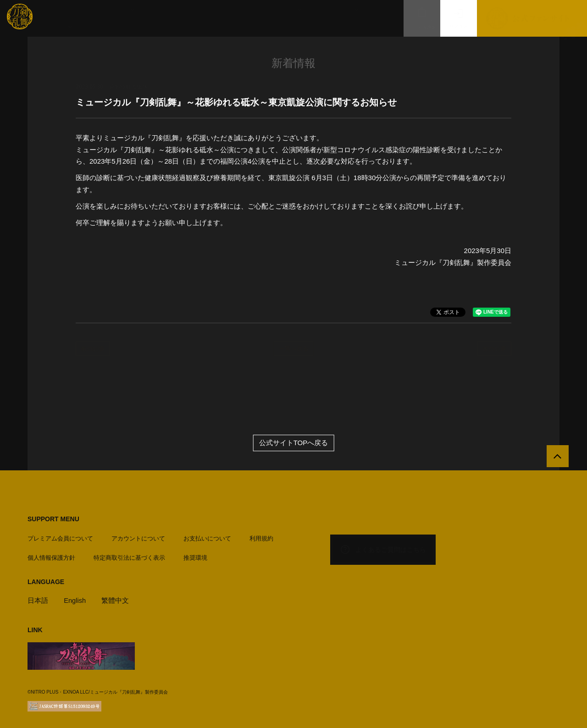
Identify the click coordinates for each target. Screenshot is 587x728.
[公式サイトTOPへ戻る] (556, 458)
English (75, 599)
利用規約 (261, 537)
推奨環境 (195, 556)
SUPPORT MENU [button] (53, 519)
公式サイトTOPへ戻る (294, 444)
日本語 (38, 599)
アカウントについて (138, 537)
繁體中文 (116, 599)
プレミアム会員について (60, 537)
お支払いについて (207, 537)
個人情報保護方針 (51, 556)
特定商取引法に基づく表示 (129, 556)
